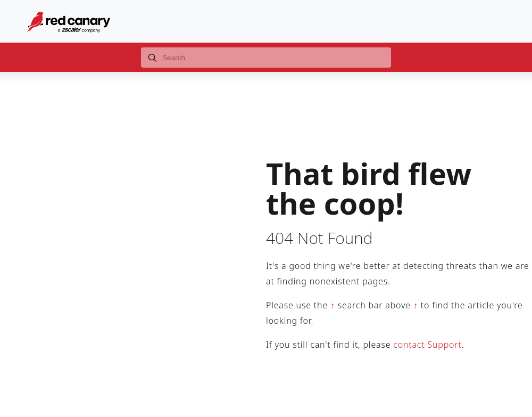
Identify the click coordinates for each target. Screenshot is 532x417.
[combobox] (266, 58)
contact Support (427, 345)
